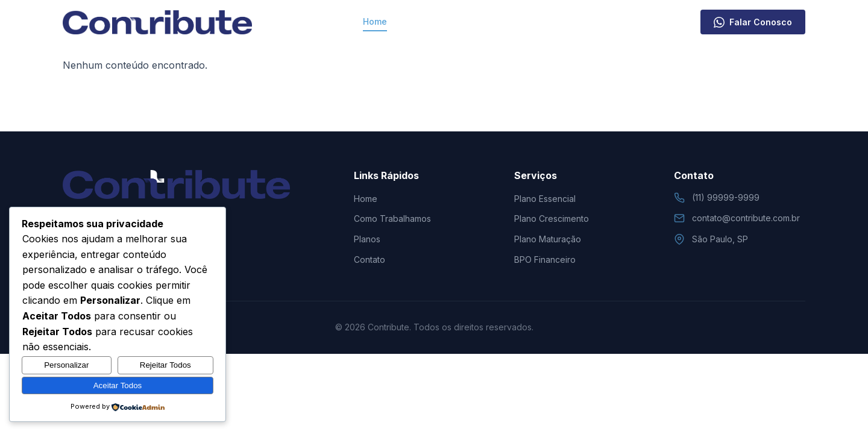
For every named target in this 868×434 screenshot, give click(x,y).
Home (375, 21)
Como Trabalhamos (447, 21)
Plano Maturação (548, 239)
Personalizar (66, 365)
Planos (522, 21)
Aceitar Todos (118, 385)
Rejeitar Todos (165, 365)
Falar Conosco (753, 22)
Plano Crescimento (552, 219)
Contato (573, 21)
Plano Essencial (545, 199)
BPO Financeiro (545, 259)
